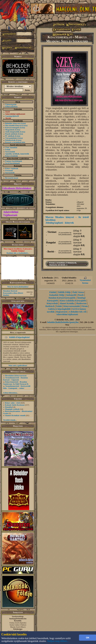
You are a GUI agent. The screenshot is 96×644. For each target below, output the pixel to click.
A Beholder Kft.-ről (78, 312)
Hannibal (9, 407)
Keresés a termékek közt (15, 142)
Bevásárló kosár (12, 178)
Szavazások (10, 173)
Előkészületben (11, 107)
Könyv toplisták (12, 168)
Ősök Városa (78, 292)
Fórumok (9, 170)
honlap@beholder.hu (18, 618)
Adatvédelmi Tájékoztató (11, 214)
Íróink (8, 150)
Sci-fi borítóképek (12, 163)
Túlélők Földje (64, 292)
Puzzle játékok (11, 134)
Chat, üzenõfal (11, 147)
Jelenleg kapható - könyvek (60, 223)
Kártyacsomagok (12, 128)
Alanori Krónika (67, 303)
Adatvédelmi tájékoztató (67, 314)
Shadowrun (81, 303)
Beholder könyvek (13, 123)
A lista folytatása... (11, 393)
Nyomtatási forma (85, 281)
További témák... (10, 420)
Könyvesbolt (52, 303)
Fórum (85, 306)
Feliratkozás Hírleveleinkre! (17, 188)
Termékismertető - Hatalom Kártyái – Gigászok (15, 379)
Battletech (50, 306)
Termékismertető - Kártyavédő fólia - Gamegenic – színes (17, 387)
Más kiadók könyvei (13, 125)
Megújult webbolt (12, 409)
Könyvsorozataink (72, 306)
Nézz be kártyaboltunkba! (18, 287)
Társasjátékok (11, 138)
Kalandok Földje (57, 295)
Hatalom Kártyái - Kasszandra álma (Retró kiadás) (13, 293)
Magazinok (10, 130)
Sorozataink (10, 152)
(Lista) (23, 123)
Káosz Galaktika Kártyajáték (73, 301)
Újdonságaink (11, 104)
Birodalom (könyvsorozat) (16, 376)
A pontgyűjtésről (12, 116)
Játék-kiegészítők (12, 132)
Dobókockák (10, 140)
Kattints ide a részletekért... (18, 253)
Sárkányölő (71, 295)
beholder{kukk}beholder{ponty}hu (63, 322)
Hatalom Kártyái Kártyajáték (62, 298)
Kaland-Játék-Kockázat (15, 405)
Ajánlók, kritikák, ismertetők (17, 154)
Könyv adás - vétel (12, 403)
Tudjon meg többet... (58, 641)
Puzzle (81, 295)
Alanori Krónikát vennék (15, 415)
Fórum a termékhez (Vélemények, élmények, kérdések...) (63, 264)
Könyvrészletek (12, 156)
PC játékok (10, 136)
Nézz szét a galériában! (18, 365)
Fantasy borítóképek (14, 161)
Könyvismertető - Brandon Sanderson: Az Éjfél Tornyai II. (16, 383)
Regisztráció (62, 312)
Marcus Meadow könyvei (60, 217)
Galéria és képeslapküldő (59, 309)
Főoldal (53, 292)
